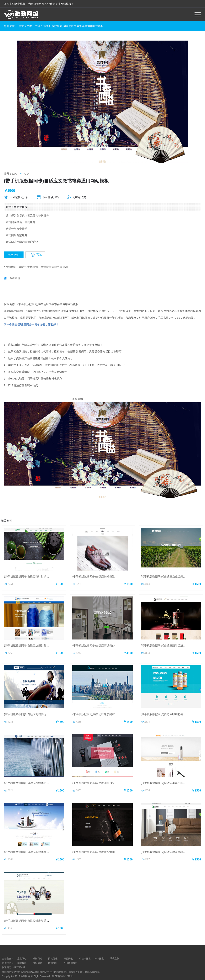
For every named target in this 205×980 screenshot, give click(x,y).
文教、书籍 (33, 26)
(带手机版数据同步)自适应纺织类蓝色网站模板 (32, 636)
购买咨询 (14, 245)
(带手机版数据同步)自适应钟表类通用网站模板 (32, 911)
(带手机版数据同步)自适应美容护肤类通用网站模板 (171, 773)
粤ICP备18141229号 (63, 966)
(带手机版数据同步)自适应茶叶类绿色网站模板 (32, 567)
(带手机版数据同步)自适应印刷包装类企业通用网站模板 (106, 773)
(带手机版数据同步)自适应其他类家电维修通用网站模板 (37, 842)
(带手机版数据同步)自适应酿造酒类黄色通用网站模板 (104, 842)
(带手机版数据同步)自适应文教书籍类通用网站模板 (73, 26)
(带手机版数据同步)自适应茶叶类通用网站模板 (169, 636)
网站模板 (22, 953)
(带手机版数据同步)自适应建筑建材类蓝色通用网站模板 (106, 705)
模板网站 (37, 953)
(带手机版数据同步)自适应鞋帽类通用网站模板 (100, 567)
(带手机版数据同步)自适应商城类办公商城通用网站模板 (106, 636)
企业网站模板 (71, 953)
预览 (36, 245)
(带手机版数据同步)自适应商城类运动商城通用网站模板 (37, 705)
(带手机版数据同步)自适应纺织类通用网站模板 (32, 773)
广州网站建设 (31, 301)
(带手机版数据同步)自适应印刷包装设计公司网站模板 (173, 705)
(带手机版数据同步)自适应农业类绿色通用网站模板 (171, 567)
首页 (22, 26)
